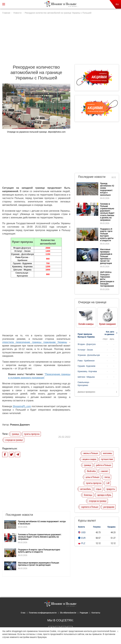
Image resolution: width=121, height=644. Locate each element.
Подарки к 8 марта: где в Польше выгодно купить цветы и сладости (39, 551)
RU (117, 4)
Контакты (96, 613)
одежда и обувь (104, 495)
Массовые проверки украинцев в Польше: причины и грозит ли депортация (39, 564)
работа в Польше (104, 465)
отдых (99, 489)
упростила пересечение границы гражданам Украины (35, 342)
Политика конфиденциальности (43, 613)
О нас (23, 613)
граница (15, 434)
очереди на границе (14, 440)
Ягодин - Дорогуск (87, 344)
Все (114, 177)
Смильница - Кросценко (84, 384)
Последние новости (92, 177)
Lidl (108, 483)
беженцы (88, 495)
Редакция (84, 613)
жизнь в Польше (91, 453)
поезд (107, 477)
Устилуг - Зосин (85, 350)
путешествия (107, 459)
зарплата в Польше (90, 507)
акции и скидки (89, 459)
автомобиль (86, 489)
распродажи (109, 507)
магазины (108, 453)
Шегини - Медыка (86, 377)
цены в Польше (93, 477)
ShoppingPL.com (22, 406)
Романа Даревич (20, 425)
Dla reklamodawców (68, 613)
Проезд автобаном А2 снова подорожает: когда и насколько (42, 522)
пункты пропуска (32, 434)
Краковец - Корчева (87, 371)
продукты (111, 489)
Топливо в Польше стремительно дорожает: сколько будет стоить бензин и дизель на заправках (40, 537)
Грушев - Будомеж (87, 366)
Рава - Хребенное (86, 361)
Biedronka (91, 471)
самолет (104, 471)
